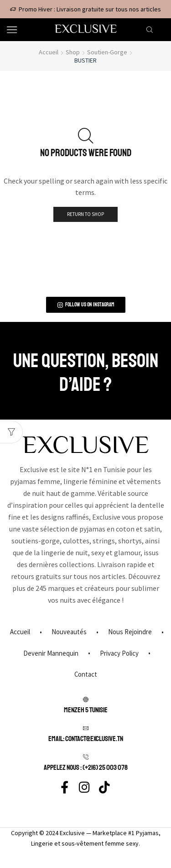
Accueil (49, 52)
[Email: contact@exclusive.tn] (86, 728)
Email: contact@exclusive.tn (86, 739)
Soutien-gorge (107, 52)
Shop (73, 52)
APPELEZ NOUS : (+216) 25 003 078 (86, 768)
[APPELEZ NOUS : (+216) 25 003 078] (86, 757)
